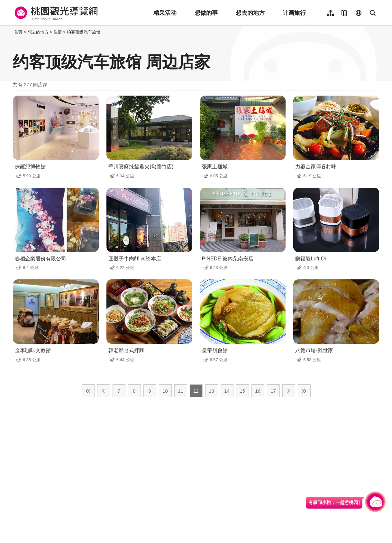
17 (273, 391)
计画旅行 (294, 13)
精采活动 (165, 13)
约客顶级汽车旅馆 (84, 32)
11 (181, 391)
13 (211, 391)
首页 (18, 32)
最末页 (304, 391)
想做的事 (206, 13)
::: (11, 32)
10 (165, 391)
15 (242, 391)
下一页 (289, 391)
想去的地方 (250, 13)
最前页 (88, 391)
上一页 (104, 391)
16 (258, 391)
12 (196, 391)
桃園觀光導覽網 (55, 13)
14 (227, 391)
